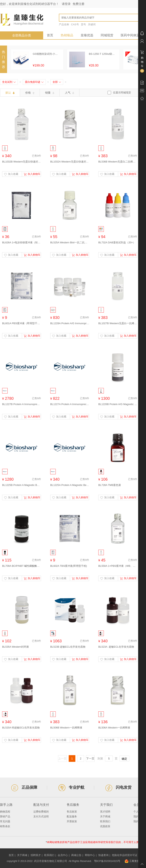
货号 (83, 24)
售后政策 (72, 812)
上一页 (62, 758)
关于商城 (105, 816)
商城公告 (76, 855)
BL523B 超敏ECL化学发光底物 (68, 647)
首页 (50, 35)
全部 (57, 82)
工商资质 (132, 861)
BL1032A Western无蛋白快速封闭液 (70, 162)
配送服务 (72, 816)
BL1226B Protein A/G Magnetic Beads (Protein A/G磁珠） (118, 404)
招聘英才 (36, 855)
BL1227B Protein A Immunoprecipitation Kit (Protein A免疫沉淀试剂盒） (22, 404)
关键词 (92, 24)
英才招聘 (105, 812)
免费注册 (78, 4)
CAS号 (75, 24)
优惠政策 (105, 826)
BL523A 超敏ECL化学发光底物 (116, 647)
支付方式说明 (41, 816)
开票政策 (72, 821)
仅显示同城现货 (122, 93)
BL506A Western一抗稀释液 (114, 728)
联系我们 (105, 821)
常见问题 (5, 821)
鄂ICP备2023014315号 (107, 861)
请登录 (66, 4)
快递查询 (103, 855)
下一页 (90, 758)
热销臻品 (67, 35)
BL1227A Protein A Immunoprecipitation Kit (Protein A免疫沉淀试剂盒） (70, 404)
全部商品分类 (22, 35)
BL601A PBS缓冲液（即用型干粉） (22, 323)
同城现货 (107, 35)
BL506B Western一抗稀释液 (66, 728)
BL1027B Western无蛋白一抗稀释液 (118, 323)
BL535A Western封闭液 (16, 647)
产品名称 (64, 24)
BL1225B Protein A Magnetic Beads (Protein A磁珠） (22, 485)
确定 (124, 759)
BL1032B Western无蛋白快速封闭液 (22, 162)
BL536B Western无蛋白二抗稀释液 (118, 162)
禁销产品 (5, 816)
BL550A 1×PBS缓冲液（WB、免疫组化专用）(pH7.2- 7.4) (118, 566)
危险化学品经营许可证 (125, 855)
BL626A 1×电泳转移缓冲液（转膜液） (22, 242)
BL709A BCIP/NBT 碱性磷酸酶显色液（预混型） (22, 566)
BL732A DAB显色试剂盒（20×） (117, 242)
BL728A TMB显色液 (110, 485)
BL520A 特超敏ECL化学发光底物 (21, 728)
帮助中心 (90, 855)
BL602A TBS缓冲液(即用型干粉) (69, 566)
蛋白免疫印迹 (34, 82)
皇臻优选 (87, 35)
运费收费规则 (41, 812)
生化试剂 (9, 82)
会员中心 (63, 855)
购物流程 (5, 812)
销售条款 (5, 826)
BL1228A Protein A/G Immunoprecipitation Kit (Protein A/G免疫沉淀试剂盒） (70, 323)
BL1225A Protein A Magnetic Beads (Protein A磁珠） (70, 485)
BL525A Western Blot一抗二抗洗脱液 (70, 242)
